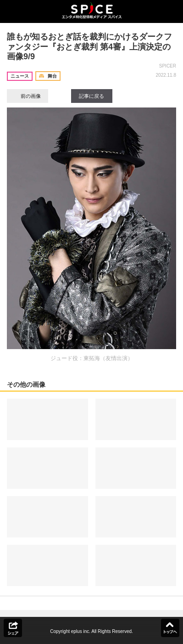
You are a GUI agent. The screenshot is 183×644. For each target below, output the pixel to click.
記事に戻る (91, 96)
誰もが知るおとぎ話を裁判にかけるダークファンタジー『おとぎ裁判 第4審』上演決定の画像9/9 (89, 47)
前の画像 (28, 96)
